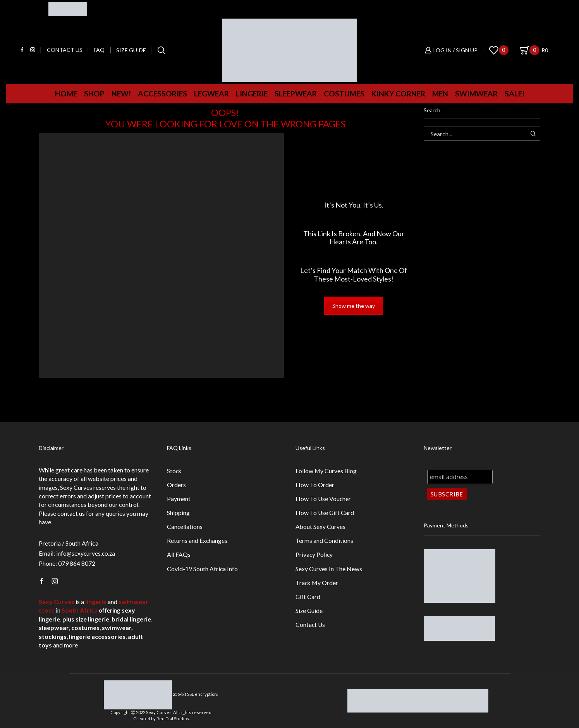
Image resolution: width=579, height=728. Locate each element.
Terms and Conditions (324, 542)
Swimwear (476, 94)
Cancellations (185, 527)
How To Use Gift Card (325, 513)
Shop (94, 94)
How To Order (315, 485)
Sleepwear (296, 94)
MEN (440, 94)
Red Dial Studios (173, 718)
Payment (179, 499)
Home (66, 94)
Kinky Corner (398, 94)
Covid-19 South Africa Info (203, 570)
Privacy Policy (314, 555)
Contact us (65, 50)
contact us (71, 513)
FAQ (99, 50)
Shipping (178, 513)
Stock (175, 471)
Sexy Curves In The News (329, 570)
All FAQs (179, 555)
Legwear (211, 94)
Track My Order (317, 584)
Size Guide (131, 50)
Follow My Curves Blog (326, 471)
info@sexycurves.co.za (86, 553)
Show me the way (354, 306)
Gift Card (308, 598)
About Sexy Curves (321, 527)
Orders (176, 485)
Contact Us (311, 626)
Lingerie (252, 94)
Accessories (162, 94)
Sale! (515, 94)
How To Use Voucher (324, 499)
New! (121, 94)
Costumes (344, 94)
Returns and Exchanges (197, 542)
